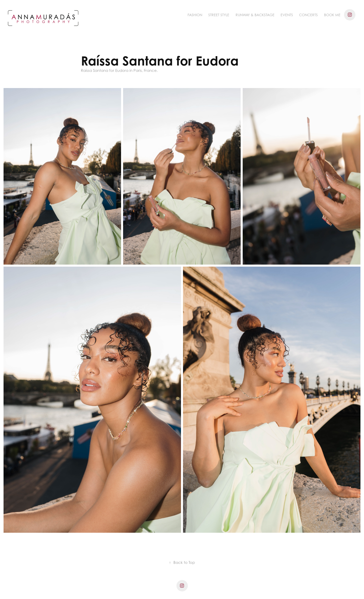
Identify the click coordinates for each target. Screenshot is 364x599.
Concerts (308, 15)
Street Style (219, 15)
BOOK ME (332, 15)
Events (287, 15)
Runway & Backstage (255, 15)
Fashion (195, 15)
